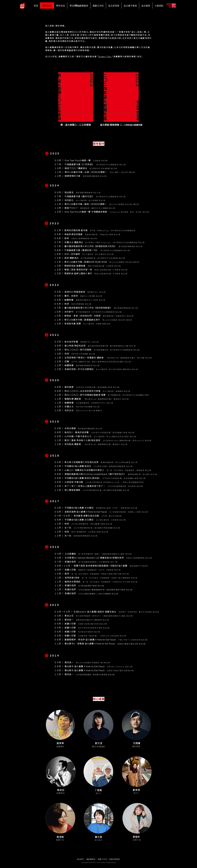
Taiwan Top (104, 57)
